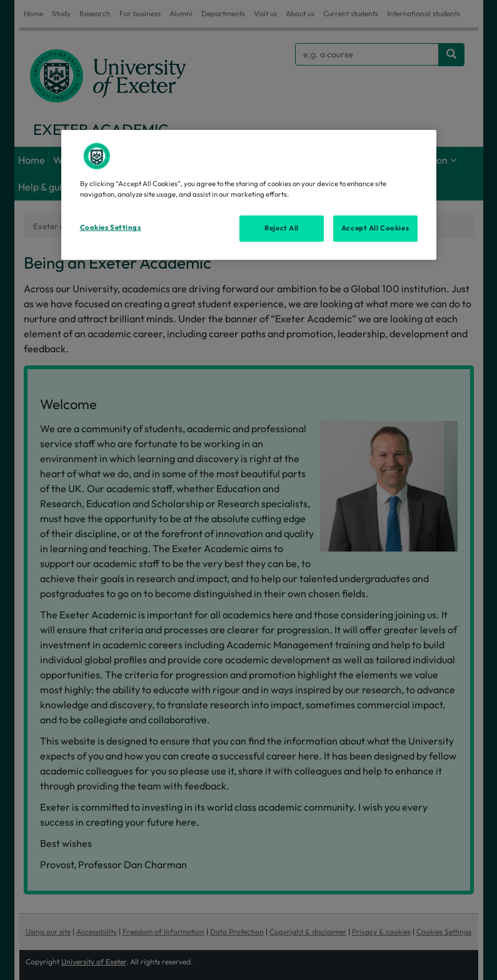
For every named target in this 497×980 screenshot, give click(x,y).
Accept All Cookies (375, 228)
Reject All (282, 228)
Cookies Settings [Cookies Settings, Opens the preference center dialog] (111, 227)
